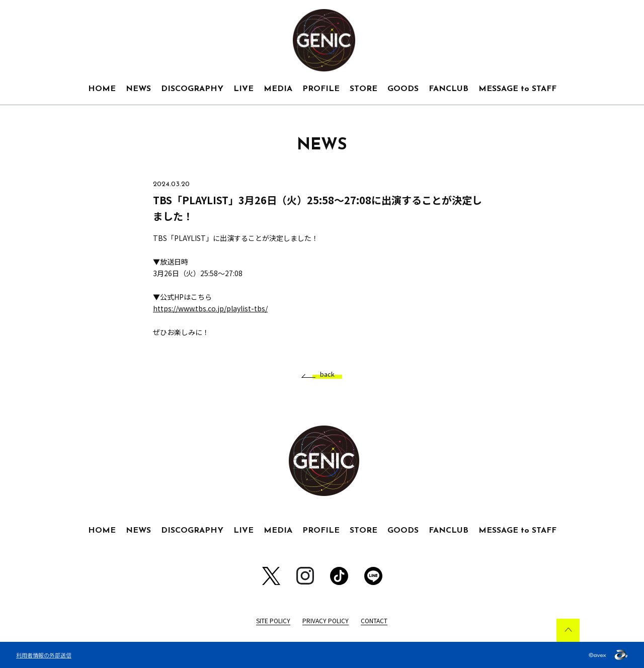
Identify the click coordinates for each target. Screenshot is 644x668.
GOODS (403, 89)
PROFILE (321, 89)
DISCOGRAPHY (192, 89)
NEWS (138, 89)
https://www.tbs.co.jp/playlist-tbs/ (210, 308)
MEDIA (278, 89)
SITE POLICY (273, 620)
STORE (364, 89)
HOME (102, 89)
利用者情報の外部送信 (44, 655)
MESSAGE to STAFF (517, 89)
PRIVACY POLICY (326, 620)
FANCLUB (449, 89)
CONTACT (374, 620)
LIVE (244, 89)
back (324, 374)
